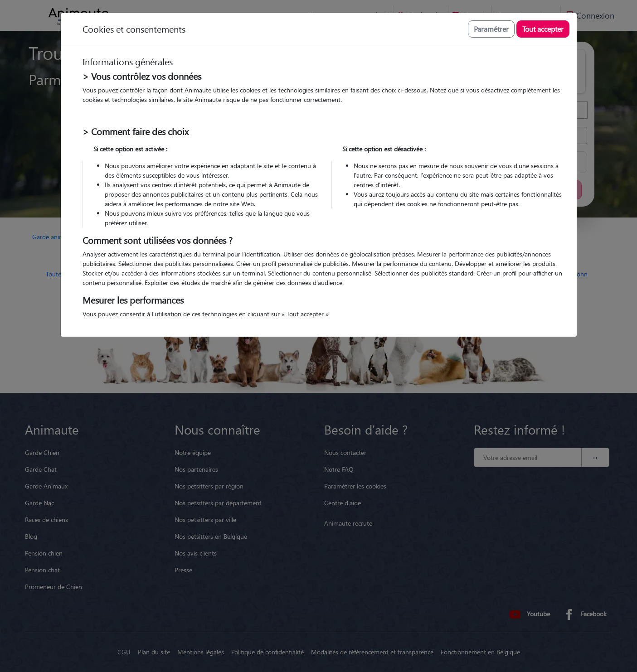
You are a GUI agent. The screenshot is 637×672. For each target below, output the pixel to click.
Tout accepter (543, 29)
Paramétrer (491, 29)
